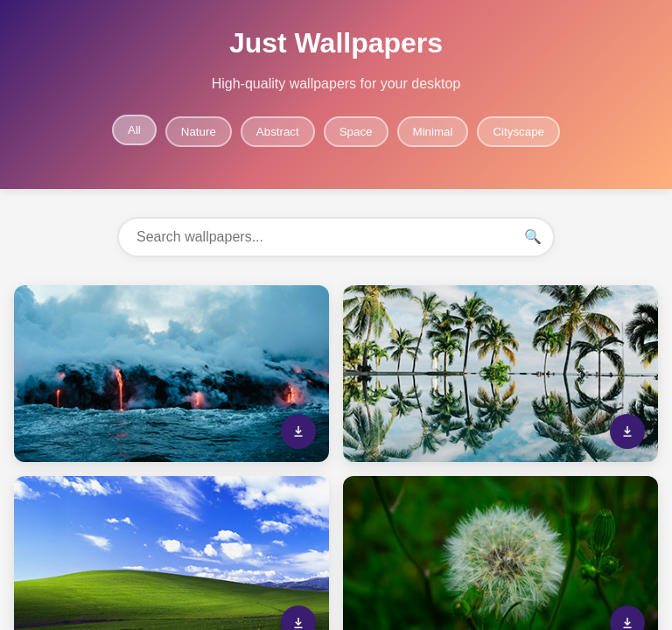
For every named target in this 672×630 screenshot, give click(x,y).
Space (356, 132)
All (134, 130)
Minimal (433, 132)
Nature (199, 132)
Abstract (278, 132)
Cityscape (518, 132)
